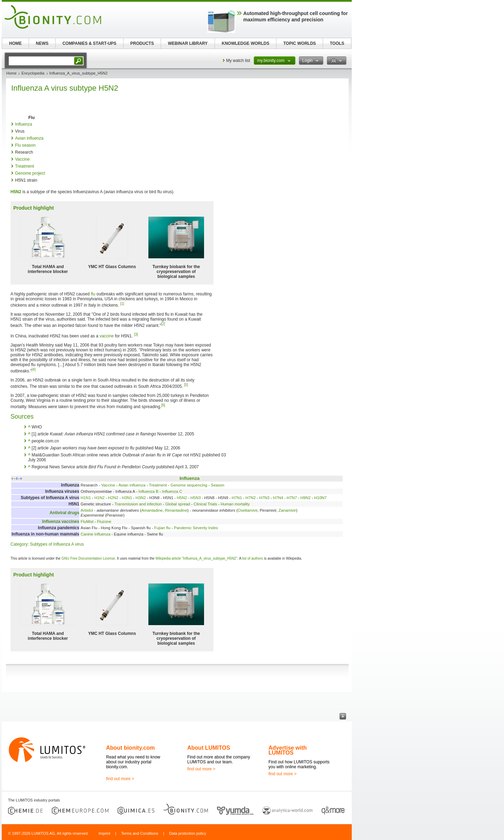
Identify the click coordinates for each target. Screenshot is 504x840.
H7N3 (264, 498)
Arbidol (87, 510)
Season (218, 485)
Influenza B (149, 491)
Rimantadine (176, 510)
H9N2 (305, 498)
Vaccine (22, 159)
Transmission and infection (138, 504)
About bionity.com (130, 748)
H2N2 (113, 498)
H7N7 (292, 498)
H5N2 (182, 498)
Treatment (24, 166)
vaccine (107, 336)
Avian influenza (29, 138)
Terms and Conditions (140, 833)
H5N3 (195, 498)
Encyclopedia (33, 73)
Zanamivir (287, 510)
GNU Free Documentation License (88, 558)
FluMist (87, 521)
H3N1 (127, 498)
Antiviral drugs (65, 513)
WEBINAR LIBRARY (188, 43)
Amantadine (152, 510)
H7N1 (237, 498)
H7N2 (250, 498)
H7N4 (278, 498)
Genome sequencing (189, 485)
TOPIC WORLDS (299, 43)
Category (19, 544)
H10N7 (320, 498)
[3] (136, 334)
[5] (186, 385)
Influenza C (172, 491)
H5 (13, 192)
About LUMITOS (209, 748)
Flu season (25, 145)
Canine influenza (95, 534)
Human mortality (235, 504)
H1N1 (86, 498)
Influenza (24, 124)
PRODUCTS (142, 43)
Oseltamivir (247, 510)
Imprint (104, 833)
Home (11, 73)
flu (93, 294)
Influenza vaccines (61, 521)
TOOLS (337, 43)
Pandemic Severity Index (196, 528)
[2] (163, 324)
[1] (122, 304)
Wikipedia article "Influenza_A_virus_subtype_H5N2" (196, 558)
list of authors (253, 558)
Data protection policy (188, 833)
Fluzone (104, 521)
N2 (18, 192)
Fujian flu (162, 528)
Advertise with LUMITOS (288, 750)
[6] (163, 405)
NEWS (42, 43)
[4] (33, 369)
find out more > (120, 779)
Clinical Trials (205, 504)
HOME (15, 43)
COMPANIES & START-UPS (89, 43)
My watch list (238, 61)
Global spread (178, 504)
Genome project (30, 173)
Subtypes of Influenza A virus (57, 544)
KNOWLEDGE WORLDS (246, 43)
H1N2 (100, 498)
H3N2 (141, 498)
